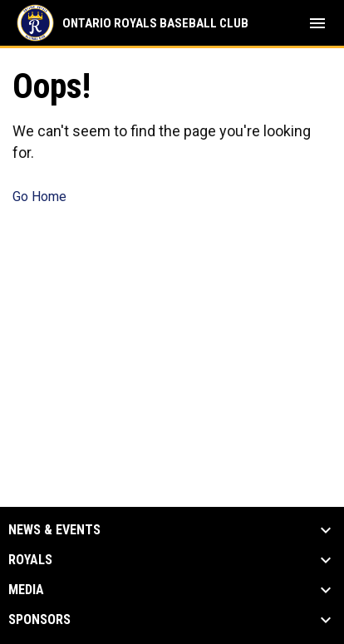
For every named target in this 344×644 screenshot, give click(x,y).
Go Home (39, 197)
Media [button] (26, 590)
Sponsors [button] (39, 620)
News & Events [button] (54, 530)
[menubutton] (317, 23)
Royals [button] (30, 560)
